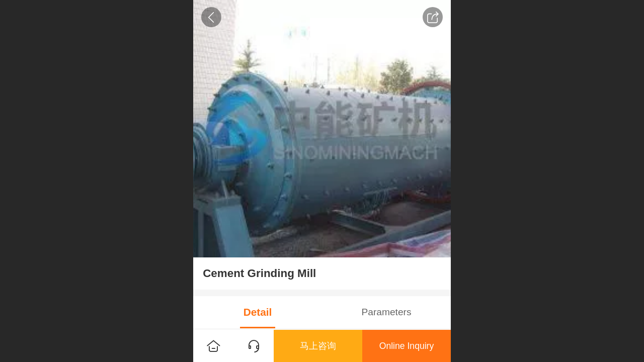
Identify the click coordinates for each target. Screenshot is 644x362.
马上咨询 (318, 346)
